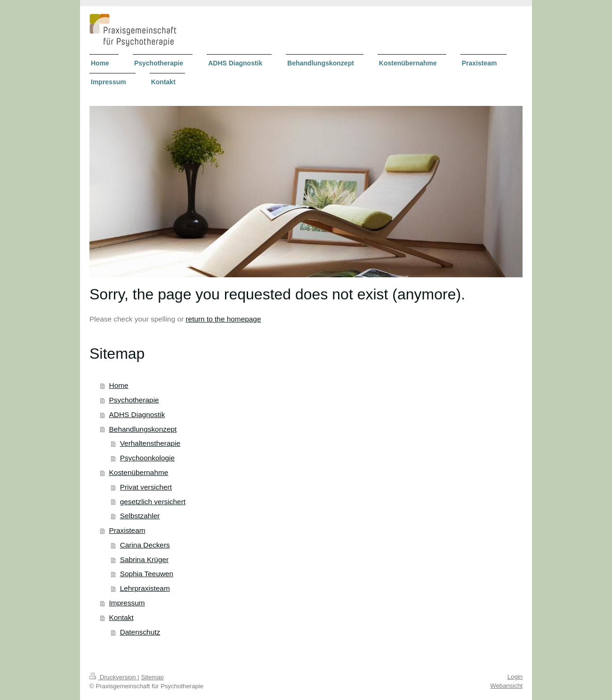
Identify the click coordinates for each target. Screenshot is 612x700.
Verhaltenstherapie (150, 443)
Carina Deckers (145, 545)
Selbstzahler (140, 516)
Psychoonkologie (147, 458)
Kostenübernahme (139, 472)
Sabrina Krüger (145, 559)
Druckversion (113, 677)
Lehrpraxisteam (145, 588)
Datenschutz (140, 632)
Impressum (127, 603)
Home (119, 385)
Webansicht (506, 686)
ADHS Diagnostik (137, 414)
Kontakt (121, 617)
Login (515, 677)
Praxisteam (127, 530)
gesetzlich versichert (153, 502)
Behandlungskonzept (143, 429)
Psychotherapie (134, 400)
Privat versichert (146, 487)
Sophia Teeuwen (147, 574)
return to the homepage (223, 319)
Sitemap (152, 677)
